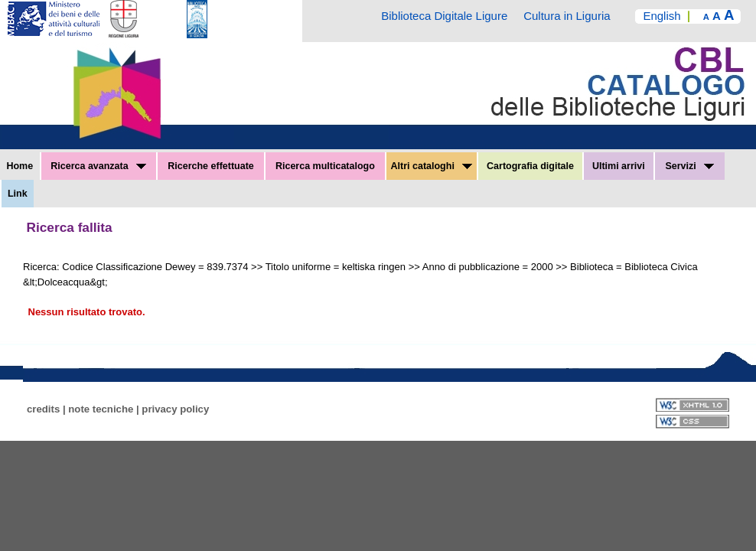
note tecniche (101, 409)
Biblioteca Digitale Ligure (444, 16)
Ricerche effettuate (211, 166)
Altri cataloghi (432, 166)
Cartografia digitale (530, 166)
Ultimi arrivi (619, 166)
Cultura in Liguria (567, 16)
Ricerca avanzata (98, 166)
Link (18, 194)
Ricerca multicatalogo (325, 166)
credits (43, 409)
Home (20, 166)
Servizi (689, 166)
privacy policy (175, 409)
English (661, 16)
